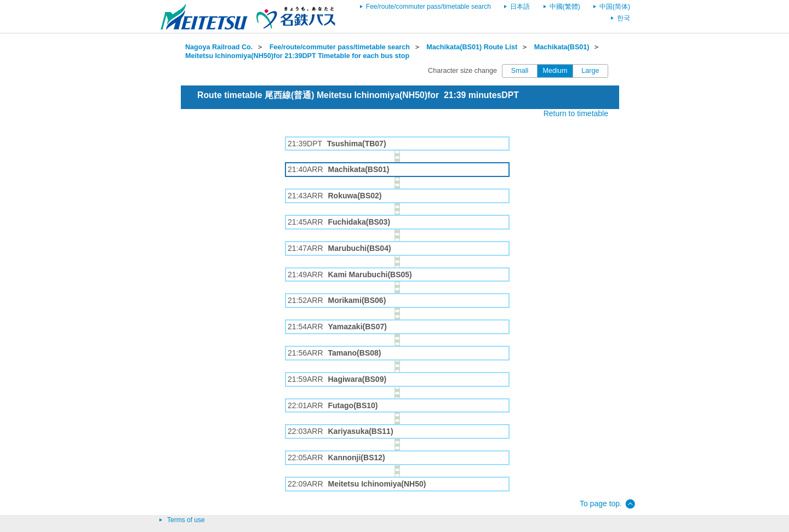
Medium (555, 71)
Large (590, 71)
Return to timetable (576, 113)
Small (520, 71)
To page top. (601, 504)
